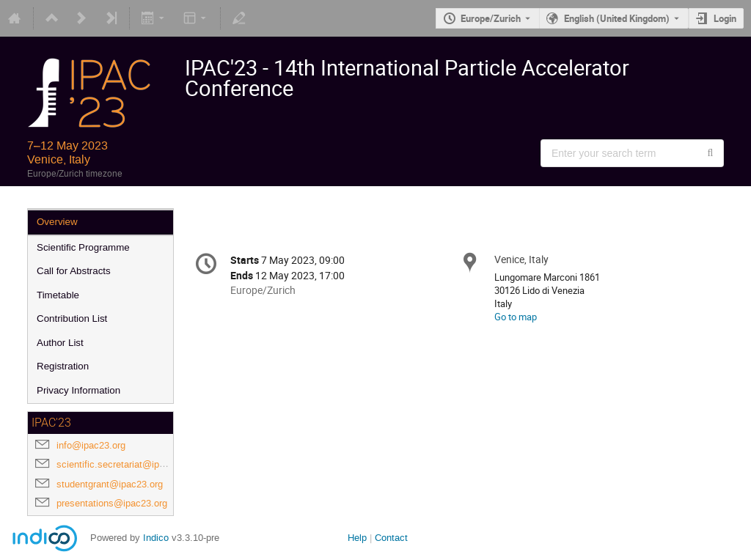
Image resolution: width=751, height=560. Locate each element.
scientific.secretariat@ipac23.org (126, 464)
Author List (60, 343)
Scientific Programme (83, 247)
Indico (156, 538)
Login (725, 18)
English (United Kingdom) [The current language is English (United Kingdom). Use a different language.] (617, 18)
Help (357, 538)
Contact (391, 538)
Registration (63, 366)
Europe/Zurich (491, 18)
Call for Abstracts (74, 271)
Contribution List (72, 318)
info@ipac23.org (91, 445)
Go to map (516, 317)
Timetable (58, 295)
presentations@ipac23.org (112, 503)
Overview (57, 222)
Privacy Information (78, 390)
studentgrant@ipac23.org (110, 484)
